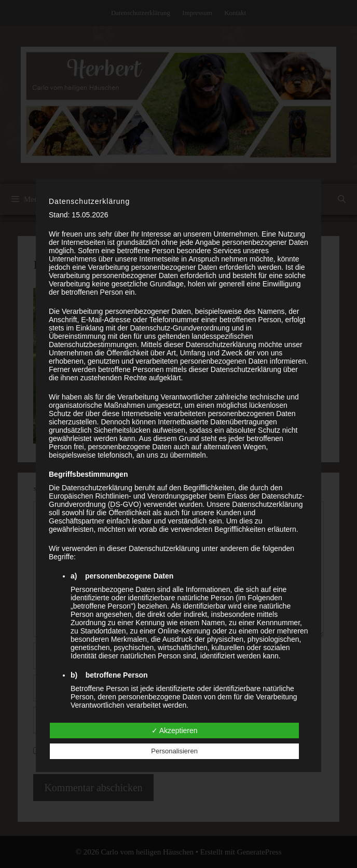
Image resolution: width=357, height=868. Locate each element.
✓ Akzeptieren (175, 731)
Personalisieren (174, 751)
